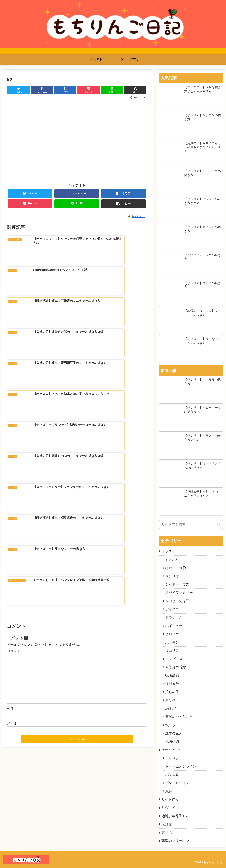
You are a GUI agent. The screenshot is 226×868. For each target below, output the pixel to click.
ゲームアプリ (172, 750)
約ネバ (170, 709)
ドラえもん (174, 618)
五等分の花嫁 (176, 667)
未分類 (167, 824)
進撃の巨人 (174, 733)
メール (12, 547)
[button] (219, 525)
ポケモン (172, 642)
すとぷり (172, 560)
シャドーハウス (177, 584)
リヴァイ (168, 808)
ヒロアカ (172, 634)
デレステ (172, 758)
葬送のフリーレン (175, 841)
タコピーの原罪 (177, 601)
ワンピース (174, 659)
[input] (191, 525)
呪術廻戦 (172, 675)
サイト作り (170, 799)
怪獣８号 (172, 684)
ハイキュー (174, 626)
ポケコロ (172, 775)
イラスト (168, 551)
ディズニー (174, 609)
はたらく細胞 (176, 568)
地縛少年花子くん (175, 816)
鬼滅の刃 (172, 741)
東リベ (170, 700)
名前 (10, 533)
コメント (14, 475)
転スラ (170, 725)
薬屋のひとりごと (179, 717)
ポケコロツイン (177, 783)
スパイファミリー (179, 593)
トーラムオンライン (181, 766)
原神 (169, 791)
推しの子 (172, 692)
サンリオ (172, 576)
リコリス (172, 651)
